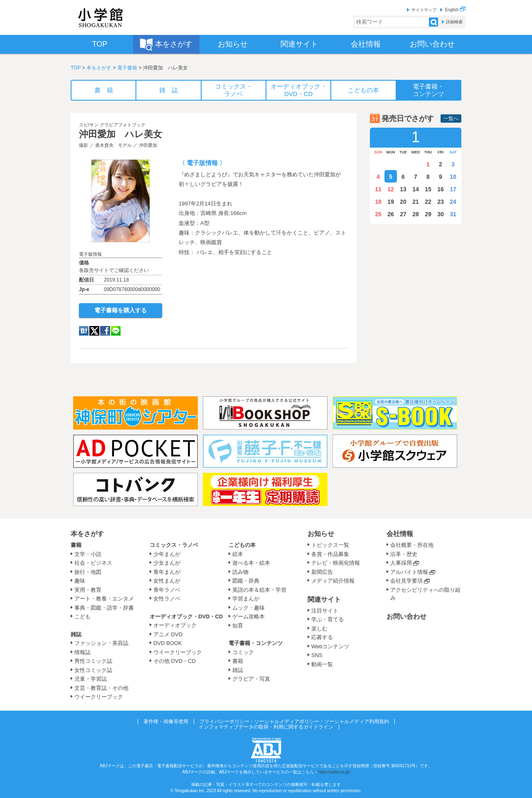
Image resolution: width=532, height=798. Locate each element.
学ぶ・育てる (328, 619)
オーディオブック (175, 625)
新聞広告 (322, 572)
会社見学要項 (406, 581)
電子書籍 (127, 68)
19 (391, 202)
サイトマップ (424, 10)
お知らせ (321, 534)
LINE (116, 331)
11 (378, 189)
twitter (94, 331)
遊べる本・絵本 (251, 563)
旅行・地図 (88, 572)
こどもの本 (242, 545)
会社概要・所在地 (412, 545)
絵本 (238, 554)
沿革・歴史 (404, 554)
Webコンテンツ (330, 646)
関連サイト (324, 599)
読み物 (240, 572)
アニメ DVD (168, 634)
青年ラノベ (167, 590)
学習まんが (249, 599)
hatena (84, 331)
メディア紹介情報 (333, 581)
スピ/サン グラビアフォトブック (112, 125)
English (455, 10)
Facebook (105, 331)
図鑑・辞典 (246, 581)
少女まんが (167, 563)
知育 (238, 626)
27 (403, 214)
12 (391, 189)
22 (428, 202)
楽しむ (319, 629)
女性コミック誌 (93, 670)
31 (453, 214)
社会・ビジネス (93, 563)
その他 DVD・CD (175, 661)
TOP (76, 68)
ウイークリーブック (99, 697)
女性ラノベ (167, 599)
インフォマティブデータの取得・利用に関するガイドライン (266, 727)
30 (441, 214)
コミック (243, 652)
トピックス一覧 (330, 545)
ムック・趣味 (249, 608)
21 (416, 202)
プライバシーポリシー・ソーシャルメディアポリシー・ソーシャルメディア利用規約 (294, 721)
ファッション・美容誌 (101, 643)
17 (453, 189)
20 (403, 202)
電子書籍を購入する (121, 310)
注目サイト (325, 611)
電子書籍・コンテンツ (256, 643)
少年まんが (167, 554)
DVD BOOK (168, 643)
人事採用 (401, 563)
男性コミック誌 (93, 661)
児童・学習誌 (91, 679)
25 (378, 214)
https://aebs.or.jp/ (334, 772)
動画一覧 (322, 664)
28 (416, 214)
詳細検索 (454, 22)
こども (83, 616)
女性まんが (167, 581)
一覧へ (451, 119)
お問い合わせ (406, 616)
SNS (317, 655)
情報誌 (83, 652)
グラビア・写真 (251, 679)
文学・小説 (88, 554)
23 (441, 202)
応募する (322, 637)
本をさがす (99, 68)
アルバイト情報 (409, 572)
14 (416, 189)
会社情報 (400, 534)
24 (453, 202)
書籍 (76, 545)
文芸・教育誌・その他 (101, 688)
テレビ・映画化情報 (336, 563)
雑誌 (76, 634)
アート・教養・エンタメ (104, 599)
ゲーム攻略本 (249, 616)
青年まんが (167, 572)
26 (391, 214)
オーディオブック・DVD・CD (186, 616)
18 (378, 202)
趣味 (80, 581)
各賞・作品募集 (330, 554)
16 (441, 189)
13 (403, 189)
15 (428, 189)
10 (453, 177)
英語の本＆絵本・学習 (259, 590)
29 (428, 214)
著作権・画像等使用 (166, 721)
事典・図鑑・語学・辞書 (104, 608)
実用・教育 (88, 590)
